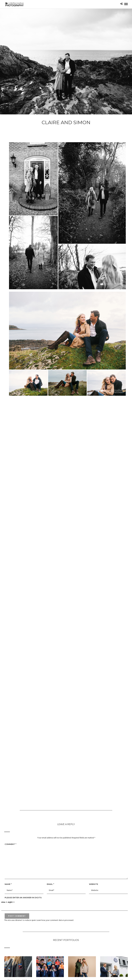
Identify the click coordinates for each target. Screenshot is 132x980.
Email (50, 884)
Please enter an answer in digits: (23, 898)
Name (8, 884)
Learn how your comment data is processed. (55, 920)
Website (93, 884)
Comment (10, 844)
